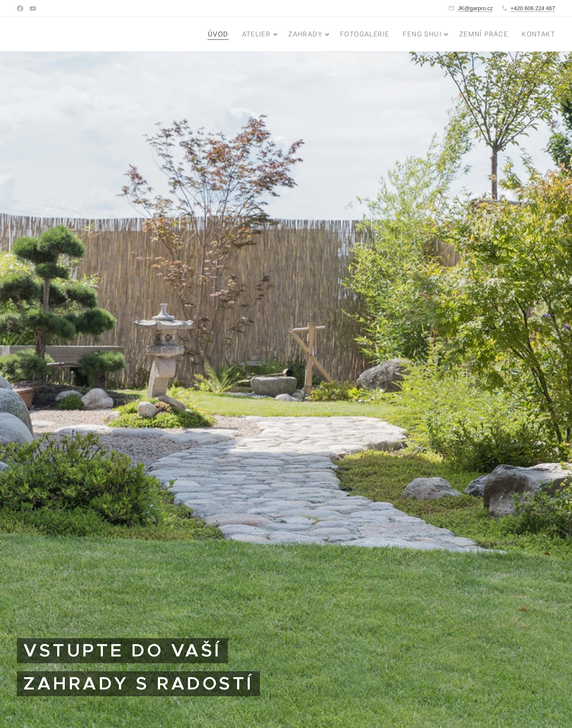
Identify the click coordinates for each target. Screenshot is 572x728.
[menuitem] (222, 34)
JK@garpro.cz (475, 8)
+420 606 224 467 (533, 8)
